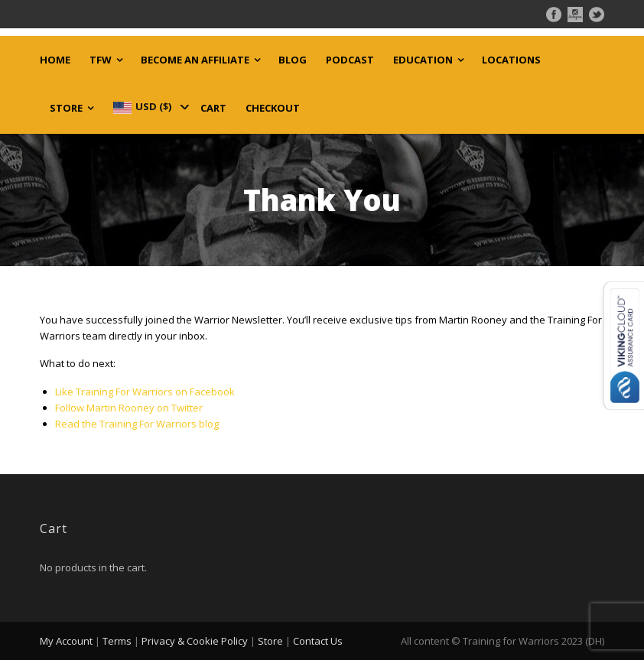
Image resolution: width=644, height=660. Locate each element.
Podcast (350, 60)
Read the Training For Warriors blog (137, 424)
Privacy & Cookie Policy (195, 641)
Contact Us (318, 641)
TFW (101, 60)
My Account (66, 641)
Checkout (273, 108)
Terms (117, 641)
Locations (511, 60)
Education (423, 60)
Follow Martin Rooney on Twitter (129, 408)
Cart (213, 108)
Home (55, 60)
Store (66, 108)
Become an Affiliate (195, 60)
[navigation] (150, 106)
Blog (293, 60)
